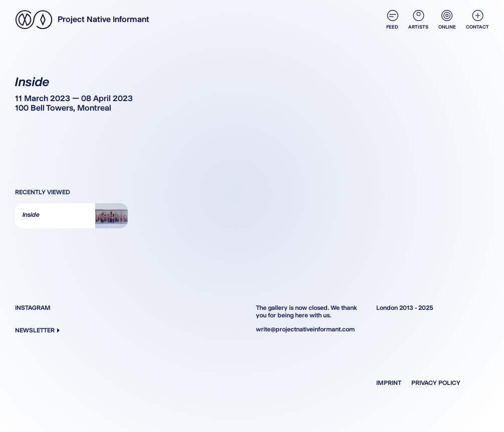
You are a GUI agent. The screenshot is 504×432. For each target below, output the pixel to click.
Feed (392, 20)
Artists (418, 20)
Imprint (389, 383)
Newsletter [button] (37, 330)
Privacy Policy (436, 383)
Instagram (33, 308)
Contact (477, 20)
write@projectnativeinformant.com (305, 329)
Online (447, 20)
